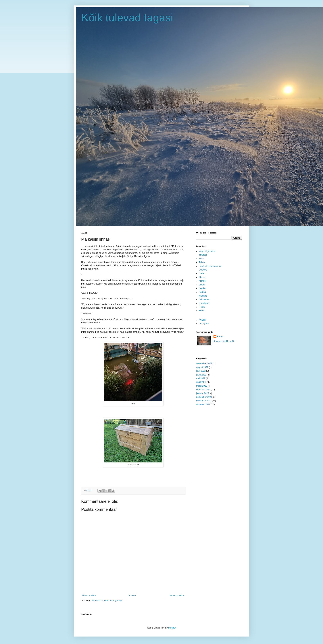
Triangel (203, 255)
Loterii (202, 285)
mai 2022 (201, 378)
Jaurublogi (204, 303)
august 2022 (202, 367)
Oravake (203, 270)
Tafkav (202, 262)
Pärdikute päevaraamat (210, 266)
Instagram (204, 324)
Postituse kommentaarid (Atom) (106, 601)
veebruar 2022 (203, 390)
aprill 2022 (201, 382)
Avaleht (133, 596)
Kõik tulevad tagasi (127, 18)
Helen (202, 307)
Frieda (202, 311)
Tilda (201, 259)
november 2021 (204, 401)
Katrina (202, 292)
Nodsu (202, 273)
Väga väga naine (207, 251)
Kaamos (203, 296)
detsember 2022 (204, 363)
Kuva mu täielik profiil (224, 341)
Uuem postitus (89, 596)
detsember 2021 (204, 397)
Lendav (202, 288)
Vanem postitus (177, 596)
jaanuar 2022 (203, 393)
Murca (202, 277)
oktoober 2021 (203, 404)
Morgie (202, 281)
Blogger (172, 628)
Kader (220, 336)
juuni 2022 (201, 375)
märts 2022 (202, 386)
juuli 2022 (201, 371)
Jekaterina (204, 299)
